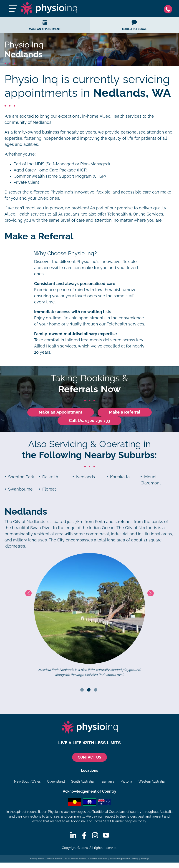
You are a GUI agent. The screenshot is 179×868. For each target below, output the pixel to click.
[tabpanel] (90, 615)
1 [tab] (82, 690)
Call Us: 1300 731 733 (89, 421)
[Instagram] (95, 836)
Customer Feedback (98, 859)
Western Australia (152, 782)
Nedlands (86, 477)
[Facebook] (84, 836)
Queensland (56, 782)
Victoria (126, 782)
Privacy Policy (37, 859)
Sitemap (145, 859)
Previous (28, 593)
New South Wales (27, 782)
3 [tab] (96, 690)
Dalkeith (50, 477)
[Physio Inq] (49, 9)
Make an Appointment (61, 412)
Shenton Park (21, 477)
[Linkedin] (73, 836)
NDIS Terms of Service (75, 859)
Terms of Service (54, 859)
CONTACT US (89, 758)
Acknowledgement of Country (124, 859)
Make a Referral (125, 412)
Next (151, 593)
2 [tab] (89, 690)
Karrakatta (120, 477)
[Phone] (169, 9)
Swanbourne (20, 489)
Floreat (49, 489)
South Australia (82, 782)
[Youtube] (106, 836)
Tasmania (107, 782)
